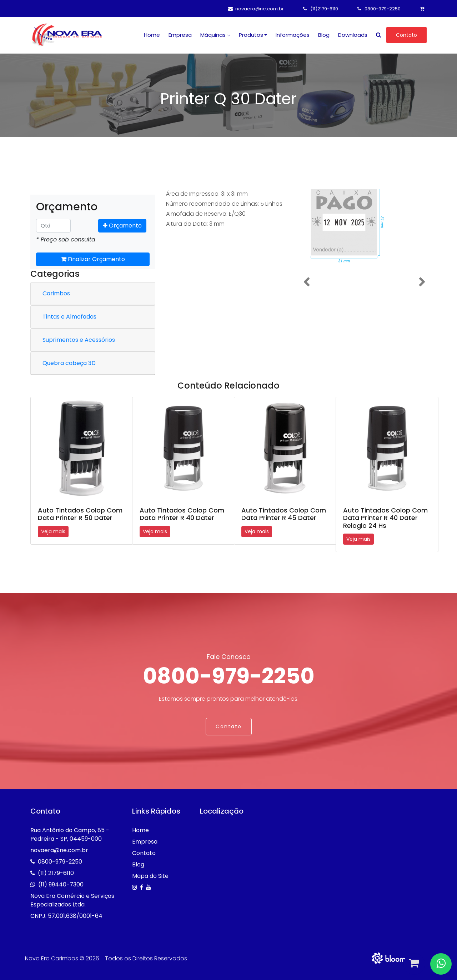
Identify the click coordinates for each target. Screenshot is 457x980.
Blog (324, 35)
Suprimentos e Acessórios (79, 340)
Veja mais (53, 531)
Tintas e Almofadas (69, 317)
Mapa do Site (150, 876)
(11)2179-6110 (321, 9)
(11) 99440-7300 (61, 884)
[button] (307, 282)
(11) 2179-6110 (56, 873)
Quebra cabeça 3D (69, 363)
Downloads (353, 35)
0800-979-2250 (379, 9)
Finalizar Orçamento (93, 259)
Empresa (180, 35)
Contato (406, 35)
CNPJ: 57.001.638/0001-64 (66, 916)
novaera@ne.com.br (256, 9)
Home (152, 35)
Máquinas (215, 35)
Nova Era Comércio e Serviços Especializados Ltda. (72, 900)
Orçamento (122, 226)
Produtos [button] (251, 35)
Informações (293, 35)
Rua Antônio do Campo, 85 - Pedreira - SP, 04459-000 (70, 834)
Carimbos (56, 293)
